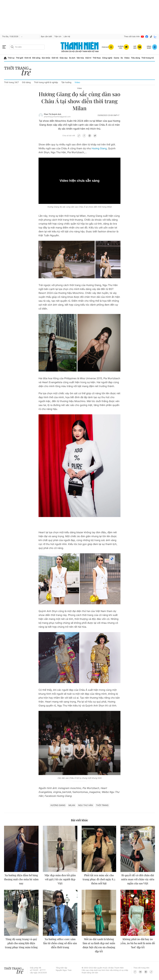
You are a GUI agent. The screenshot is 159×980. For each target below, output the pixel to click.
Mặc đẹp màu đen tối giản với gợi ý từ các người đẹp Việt (60, 879)
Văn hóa (80, 58)
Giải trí (88, 58)
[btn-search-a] (12, 47)
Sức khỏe (46, 58)
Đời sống (36, 58)
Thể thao (97, 58)
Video (127, 58)
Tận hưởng (66, 82)
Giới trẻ (55, 58)
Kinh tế (28, 58)
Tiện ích (58, 37)
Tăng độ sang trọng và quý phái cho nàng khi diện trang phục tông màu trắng (21, 943)
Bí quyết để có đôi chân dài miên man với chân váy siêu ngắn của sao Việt (138, 879)
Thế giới (20, 58)
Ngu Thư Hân (85, 805)
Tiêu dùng (136, 58)
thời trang (102, 805)
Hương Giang (99, 149)
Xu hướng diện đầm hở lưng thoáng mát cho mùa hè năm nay (21, 879)
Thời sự (11, 58)
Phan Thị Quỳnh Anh (53, 114)
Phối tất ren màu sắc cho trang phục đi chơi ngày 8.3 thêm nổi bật (99, 879)
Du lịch (72, 58)
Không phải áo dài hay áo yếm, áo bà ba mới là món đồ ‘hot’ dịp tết (138, 943)
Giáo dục (64, 58)
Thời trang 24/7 (11, 82)
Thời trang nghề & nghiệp (46, 82)
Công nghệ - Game (111, 58)
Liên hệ (67, 37)
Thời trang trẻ (148, 58)
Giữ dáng (26, 82)
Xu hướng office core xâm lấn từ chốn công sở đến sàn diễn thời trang (60, 943)
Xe (122, 58)
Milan (72, 805)
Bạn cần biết (46, 37)
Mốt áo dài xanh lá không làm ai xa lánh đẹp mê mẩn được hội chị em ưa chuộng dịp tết (99, 945)
